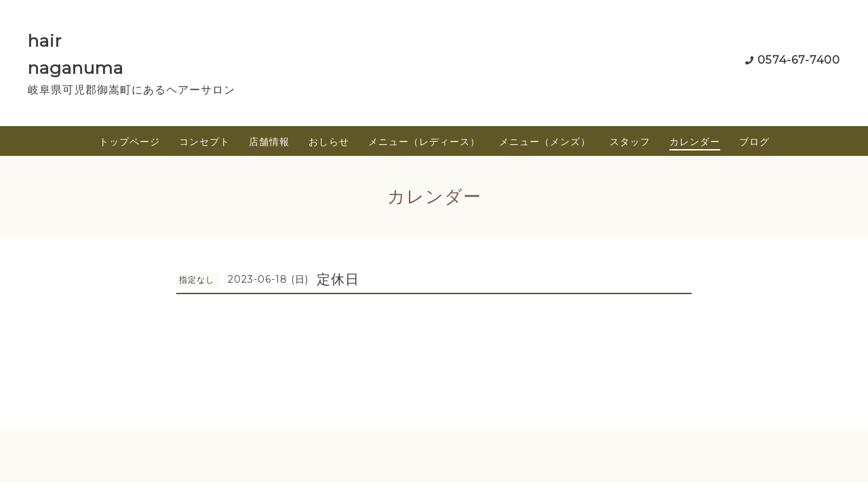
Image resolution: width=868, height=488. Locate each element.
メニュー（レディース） (424, 142)
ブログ (754, 142)
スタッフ (630, 142)
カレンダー (695, 142)
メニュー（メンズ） (545, 142)
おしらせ (329, 142)
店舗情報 (269, 142)
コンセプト (204, 142)
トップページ (130, 142)
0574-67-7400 (799, 60)
